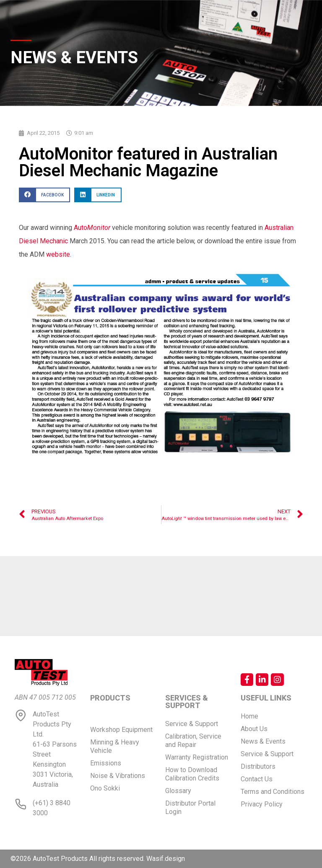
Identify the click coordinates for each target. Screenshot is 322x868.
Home (249, 716)
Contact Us (257, 779)
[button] (44, 195)
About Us (254, 729)
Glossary (178, 791)
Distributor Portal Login (190, 807)
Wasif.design (166, 859)
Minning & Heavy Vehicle (115, 746)
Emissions (106, 763)
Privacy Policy (262, 804)
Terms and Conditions (273, 792)
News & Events (263, 741)
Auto (92, 228)
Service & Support (192, 724)
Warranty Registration (197, 757)
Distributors (258, 766)
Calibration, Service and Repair (193, 741)
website (58, 254)
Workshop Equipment (121, 730)
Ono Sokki (105, 788)
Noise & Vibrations (118, 776)
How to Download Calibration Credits (192, 774)
